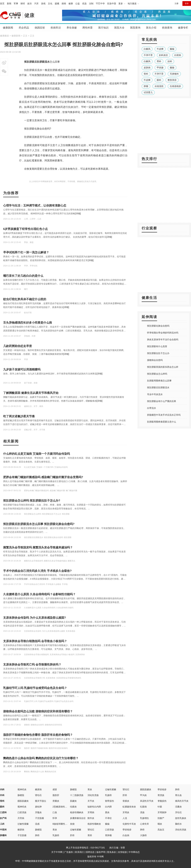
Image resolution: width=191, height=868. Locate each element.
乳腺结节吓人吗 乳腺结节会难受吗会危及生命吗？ (35, 688)
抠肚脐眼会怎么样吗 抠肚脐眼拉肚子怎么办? (32, 501)
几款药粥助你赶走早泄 (18, 346)
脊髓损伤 (162, 801)
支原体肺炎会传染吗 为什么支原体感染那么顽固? (35, 618)
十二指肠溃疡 (77, 795)
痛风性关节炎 (182, 801)
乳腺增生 (145, 818)
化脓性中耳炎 (129, 824)
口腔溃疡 (22, 812)
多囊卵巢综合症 (78, 818)
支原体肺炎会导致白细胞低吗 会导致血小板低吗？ (35, 641)
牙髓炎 (38, 812)
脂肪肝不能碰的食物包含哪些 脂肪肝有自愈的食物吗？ (38, 735)
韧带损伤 (110, 801)
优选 (84, 4)
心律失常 (145, 824)
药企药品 (24, 28)
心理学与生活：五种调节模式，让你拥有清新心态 (35, 206)
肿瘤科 (3, 835)
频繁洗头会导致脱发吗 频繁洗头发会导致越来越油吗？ (38, 547)
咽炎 (160, 824)
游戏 (43, 4)
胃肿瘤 (108, 835)
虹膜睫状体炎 (129, 807)
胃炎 (90, 789)
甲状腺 (160, 68)
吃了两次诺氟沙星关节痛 (19, 416)
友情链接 (122, 852)
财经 (23, 4)
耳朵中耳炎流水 (155, 394)
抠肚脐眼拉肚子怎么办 (158, 353)
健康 (71, 4)
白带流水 (152, 408)
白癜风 (147, 49)
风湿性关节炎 (147, 801)
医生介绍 (151, 28)
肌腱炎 (73, 801)
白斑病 (178, 55)
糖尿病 (38, 789)
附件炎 (91, 818)
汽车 (36, 4)
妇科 (170, 61)
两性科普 (88, 28)
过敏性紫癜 (111, 789)
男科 (159, 61)
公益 (78, 4)
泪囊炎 (178, 807)
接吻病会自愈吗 (155, 360)
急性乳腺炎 (181, 818)
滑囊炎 (56, 801)
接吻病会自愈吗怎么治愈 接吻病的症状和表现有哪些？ (38, 711)
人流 (125, 818)
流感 (37, 824)
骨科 (146, 74)
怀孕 (55, 818)
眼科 (159, 80)
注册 (177, 4)
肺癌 (177, 789)
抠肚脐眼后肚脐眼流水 (158, 387)
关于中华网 (57, 852)
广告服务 (69, 852)
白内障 (108, 807)
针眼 (160, 807)
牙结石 (178, 812)
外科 (2, 795)
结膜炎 (73, 807)
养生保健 (72, 28)
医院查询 (135, 28)
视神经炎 (22, 789)
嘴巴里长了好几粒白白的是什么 (23, 276)
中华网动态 (134, 852)
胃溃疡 (161, 795)
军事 (16, 4)
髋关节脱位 (41, 801)
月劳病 (21, 818)
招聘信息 (90, 852)
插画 (64, 4)
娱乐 (30, 4)
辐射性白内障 (94, 807)
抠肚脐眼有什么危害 (157, 346)
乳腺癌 (108, 795)
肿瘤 (146, 86)
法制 (91, 4)
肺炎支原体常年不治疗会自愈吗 (163, 340)
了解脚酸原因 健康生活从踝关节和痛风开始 (31, 393)
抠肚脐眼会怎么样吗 (157, 374)
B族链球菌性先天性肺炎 (64, 824)
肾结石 (126, 789)
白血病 (126, 835)
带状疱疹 (162, 789)
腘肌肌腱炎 (146, 789)
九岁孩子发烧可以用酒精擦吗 (22, 369)
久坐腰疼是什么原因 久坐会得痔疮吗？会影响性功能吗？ (39, 594)
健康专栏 (183, 28)
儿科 (2, 824)
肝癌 (125, 795)
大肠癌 (143, 835)
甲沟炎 (143, 795)
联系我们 (79, 852)
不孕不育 (148, 55)
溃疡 (142, 812)
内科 (2, 789)
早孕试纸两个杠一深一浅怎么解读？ (26, 252)
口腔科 (3, 812)
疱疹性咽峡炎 (77, 812)
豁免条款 (112, 852)
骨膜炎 (126, 801)
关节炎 (91, 801)
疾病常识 (56, 28)
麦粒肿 (38, 807)
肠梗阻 (73, 789)
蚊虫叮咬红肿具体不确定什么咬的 (25, 299)
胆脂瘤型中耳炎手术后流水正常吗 (164, 415)
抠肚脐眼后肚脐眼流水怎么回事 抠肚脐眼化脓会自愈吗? (39, 524)
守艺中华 (100, 4)
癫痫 (172, 49)
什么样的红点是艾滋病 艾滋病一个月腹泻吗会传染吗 (37, 454)
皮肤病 (147, 68)
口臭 (55, 812)
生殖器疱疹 (175, 86)
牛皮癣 (160, 49)
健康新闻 (8, 28)
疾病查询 (167, 28)
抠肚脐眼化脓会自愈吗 (158, 326)
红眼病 (143, 807)
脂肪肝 (56, 795)
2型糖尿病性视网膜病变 (64, 807)
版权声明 (101, 852)
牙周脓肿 (162, 812)
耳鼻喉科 (174, 74)
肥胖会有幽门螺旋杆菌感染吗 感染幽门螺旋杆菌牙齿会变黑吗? (43, 477)
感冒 (55, 789)
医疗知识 (103, 28)
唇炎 (107, 812)
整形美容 (172, 80)
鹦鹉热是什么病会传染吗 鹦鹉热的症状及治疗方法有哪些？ (41, 758)
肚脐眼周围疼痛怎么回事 (159, 381)
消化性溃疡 (93, 795)
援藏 (57, 4)
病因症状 (40, 28)
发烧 (72, 824)
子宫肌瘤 (39, 818)
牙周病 (91, 812)
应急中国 (112, 4)
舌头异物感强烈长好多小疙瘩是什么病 (28, 323)
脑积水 (178, 824)
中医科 (3, 830)
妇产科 (3, 818)
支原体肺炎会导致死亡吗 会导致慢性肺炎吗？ (32, 665)
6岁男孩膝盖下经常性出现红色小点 (25, 229)
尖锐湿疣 (159, 86)
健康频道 (4, 36)
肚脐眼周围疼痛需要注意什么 (162, 422)
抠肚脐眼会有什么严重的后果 (162, 401)
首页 (2, 4)
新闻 (9, 4)
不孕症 (108, 818)
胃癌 (90, 835)
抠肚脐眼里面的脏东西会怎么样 (163, 367)
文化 (50, 4)
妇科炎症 (163, 55)
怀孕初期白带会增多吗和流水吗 (163, 333)
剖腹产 (161, 818)
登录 (187, 4)
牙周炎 (126, 812)
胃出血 (178, 795)
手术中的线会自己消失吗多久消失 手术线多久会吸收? (37, 571)
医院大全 (119, 28)
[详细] (78, 213)
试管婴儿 (148, 92)
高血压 (161, 830)
